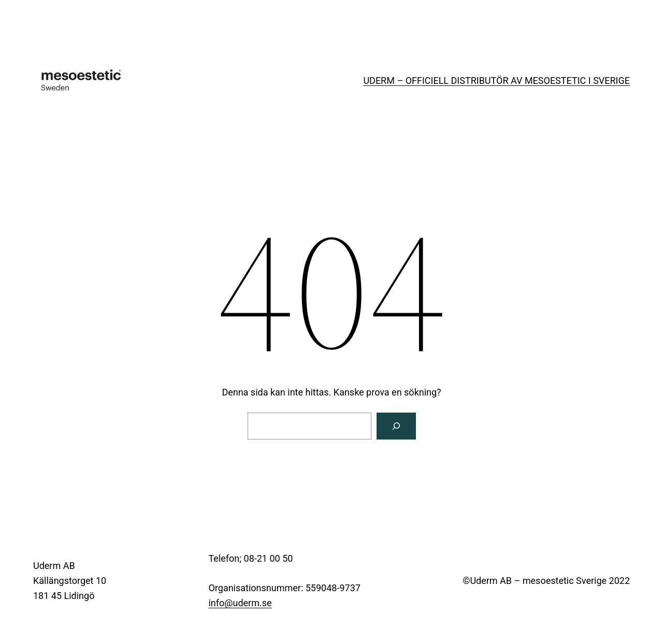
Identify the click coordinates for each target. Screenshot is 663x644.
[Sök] (396, 426)
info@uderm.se (240, 603)
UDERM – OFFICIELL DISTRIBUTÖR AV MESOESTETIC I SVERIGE (496, 80)
